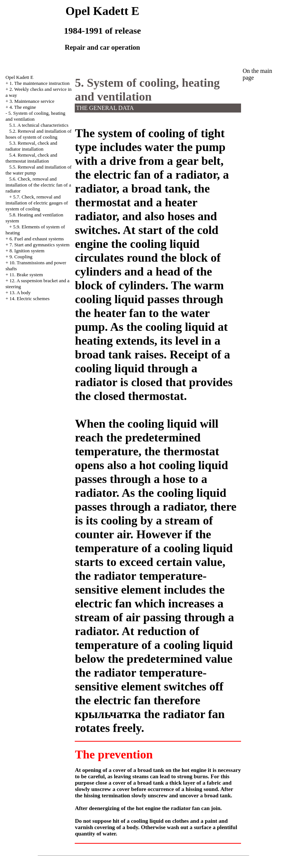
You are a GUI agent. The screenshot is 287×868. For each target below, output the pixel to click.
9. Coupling (21, 257)
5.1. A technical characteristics (39, 125)
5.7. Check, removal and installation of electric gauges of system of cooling (37, 203)
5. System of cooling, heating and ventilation (147, 90)
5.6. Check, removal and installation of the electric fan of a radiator (38, 185)
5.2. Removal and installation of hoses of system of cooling (39, 134)
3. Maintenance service (32, 101)
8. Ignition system (27, 251)
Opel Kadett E (19, 77)
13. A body (20, 293)
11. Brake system (26, 275)
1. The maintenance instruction (39, 83)
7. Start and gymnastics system (39, 245)
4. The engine (23, 107)
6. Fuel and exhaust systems (37, 239)
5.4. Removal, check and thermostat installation (31, 158)
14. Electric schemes (29, 298)
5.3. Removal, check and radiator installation (31, 146)
